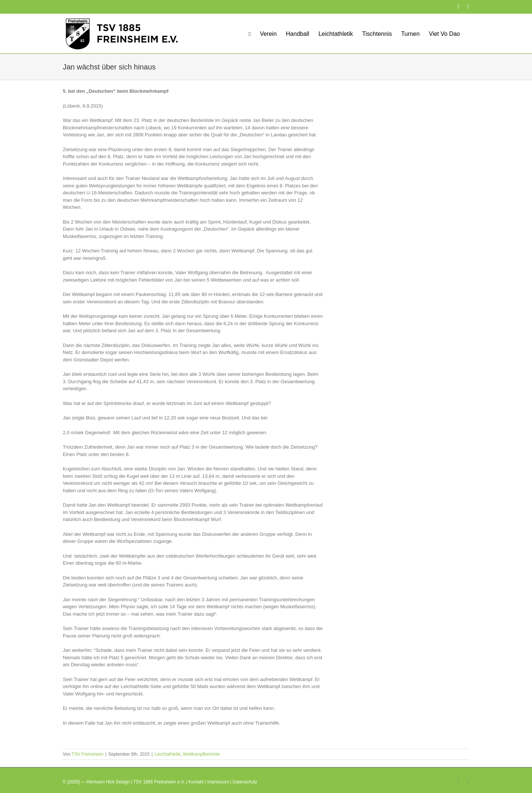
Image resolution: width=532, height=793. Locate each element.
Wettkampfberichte (201, 754)
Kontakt (196, 782)
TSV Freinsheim (88, 754)
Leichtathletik (167, 754)
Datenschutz (245, 782)
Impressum (218, 782)
